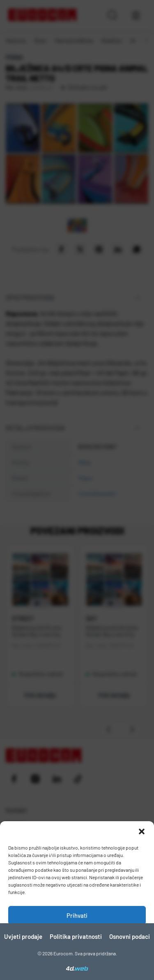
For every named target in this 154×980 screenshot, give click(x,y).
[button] (142, 831)
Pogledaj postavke (77, 961)
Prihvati (77, 915)
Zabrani (77, 938)
